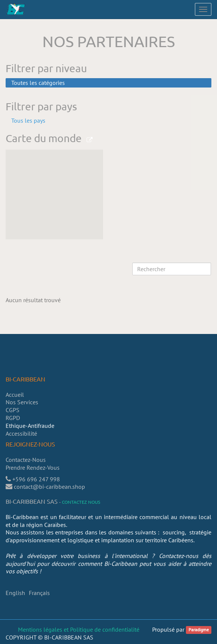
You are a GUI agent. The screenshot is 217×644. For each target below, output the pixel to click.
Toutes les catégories (38, 83)
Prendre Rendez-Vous (33, 467)
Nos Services (22, 402)
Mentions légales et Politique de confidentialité (79, 629)
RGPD (13, 418)
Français (39, 593)
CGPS (13, 410)
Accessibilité (21, 433)
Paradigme (199, 630)
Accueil (15, 395)
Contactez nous (81, 502)
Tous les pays (28, 120)
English (15, 593)
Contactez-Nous (26, 460)
